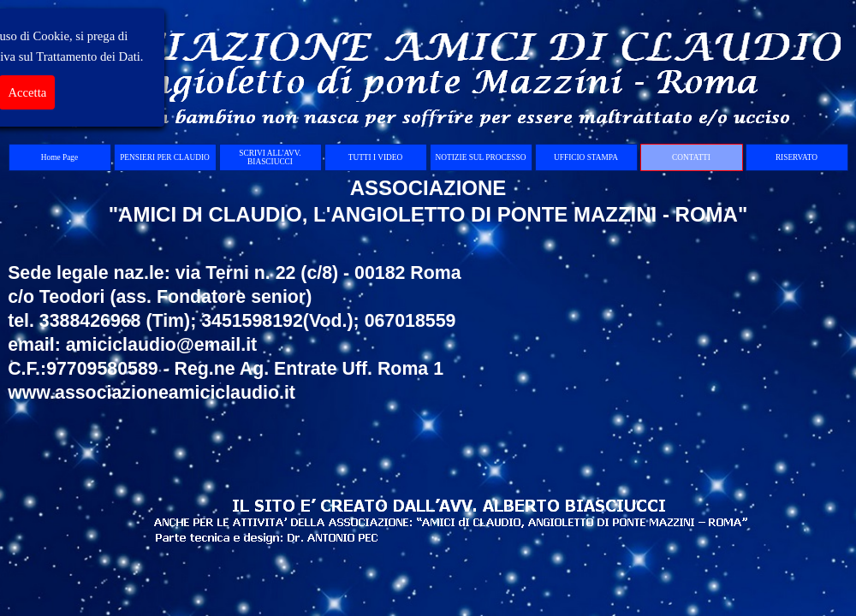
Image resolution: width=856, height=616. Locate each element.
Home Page (59, 157)
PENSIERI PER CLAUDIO (165, 157)
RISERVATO (797, 157)
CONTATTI (691, 157)
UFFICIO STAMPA (586, 157)
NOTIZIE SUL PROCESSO (481, 157)
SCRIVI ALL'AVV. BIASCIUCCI (270, 157)
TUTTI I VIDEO (376, 157)
